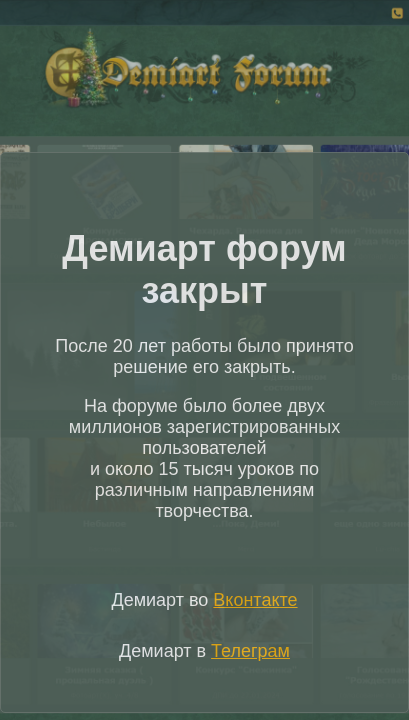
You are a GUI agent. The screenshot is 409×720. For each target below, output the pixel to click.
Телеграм (250, 651)
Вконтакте (255, 600)
